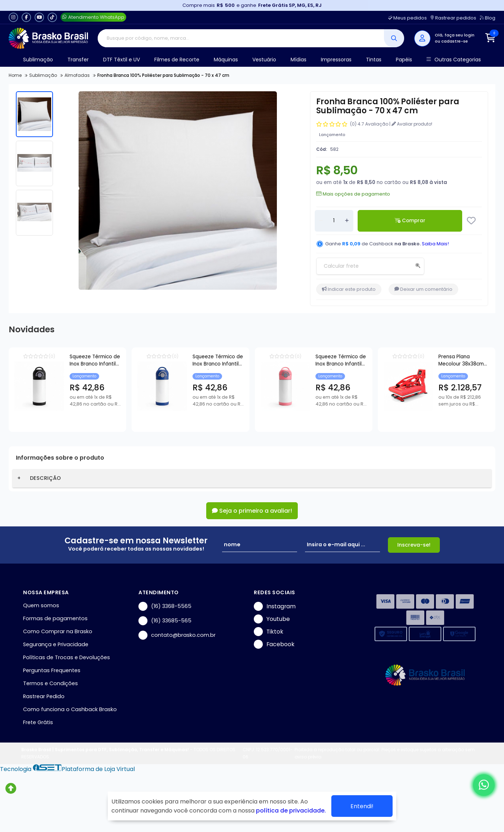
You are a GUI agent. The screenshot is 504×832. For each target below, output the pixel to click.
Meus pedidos (408, 18)
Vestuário (264, 60)
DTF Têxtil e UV (121, 60)
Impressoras (336, 60)
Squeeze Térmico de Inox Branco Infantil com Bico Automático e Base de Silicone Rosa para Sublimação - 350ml (446, 361)
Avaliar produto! (412, 124)
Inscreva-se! (414, 545)
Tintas (374, 60)
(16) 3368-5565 (165, 606)
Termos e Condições (50, 683)
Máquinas (226, 60)
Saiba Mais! (435, 244)
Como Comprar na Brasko (58, 631)
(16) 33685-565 (165, 621)
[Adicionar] (347, 221)
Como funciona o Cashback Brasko (70, 709)
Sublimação (38, 60)
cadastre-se (455, 41)
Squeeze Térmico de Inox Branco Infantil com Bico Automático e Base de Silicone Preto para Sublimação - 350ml (118, 361)
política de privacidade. (291, 811)
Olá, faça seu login (455, 35)
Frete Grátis (38, 722)
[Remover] (321, 221)
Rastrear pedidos (453, 18)
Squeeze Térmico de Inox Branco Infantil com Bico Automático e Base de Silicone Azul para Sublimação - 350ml (282, 361)
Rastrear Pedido (44, 696)
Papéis (404, 60)
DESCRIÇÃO (45, 478)
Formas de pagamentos (55, 618)
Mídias (299, 60)
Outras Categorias (454, 60)
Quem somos (41, 605)
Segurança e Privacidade (56, 644)
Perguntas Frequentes (52, 670)
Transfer (78, 60)
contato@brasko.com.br (177, 635)
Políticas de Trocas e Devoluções (67, 657)
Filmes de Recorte (177, 60)
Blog (488, 18)
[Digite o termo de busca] (241, 38)
